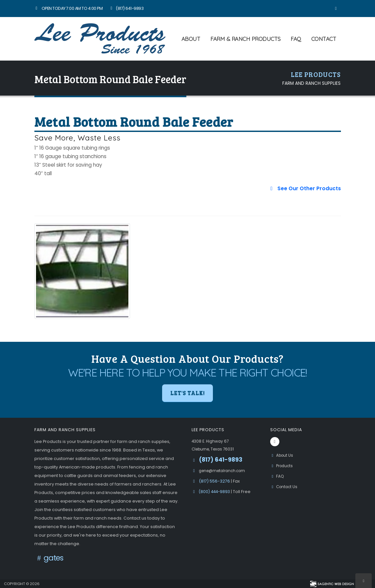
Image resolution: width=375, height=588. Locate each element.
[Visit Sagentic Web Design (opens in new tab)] (332, 584)
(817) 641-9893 (126, 8)
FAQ (296, 39)
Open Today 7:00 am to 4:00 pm (69, 8)
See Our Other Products (304, 188)
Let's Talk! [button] (187, 393)
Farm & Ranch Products (245, 39)
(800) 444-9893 (216, 492)
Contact (324, 39)
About (191, 39)
